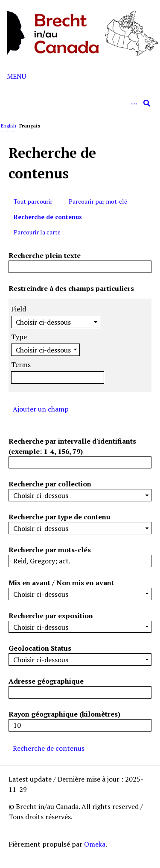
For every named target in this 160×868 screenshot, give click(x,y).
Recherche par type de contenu (60, 517)
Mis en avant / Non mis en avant (61, 583)
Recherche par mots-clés (50, 550)
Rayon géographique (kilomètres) (64, 714)
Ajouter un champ (41, 409)
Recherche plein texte (45, 255)
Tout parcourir (33, 201)
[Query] (80, 103)
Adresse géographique (46, 681)
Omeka (95, 844)
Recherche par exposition (51, 616)
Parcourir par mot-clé (98, 201)
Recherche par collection (50, 484)
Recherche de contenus (48, 217)
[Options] (134, 103)
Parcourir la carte (37, 232)
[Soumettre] (147, 103)
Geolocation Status (40, 648)
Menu (16, 76)
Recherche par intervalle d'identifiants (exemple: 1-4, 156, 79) (72, 446)
